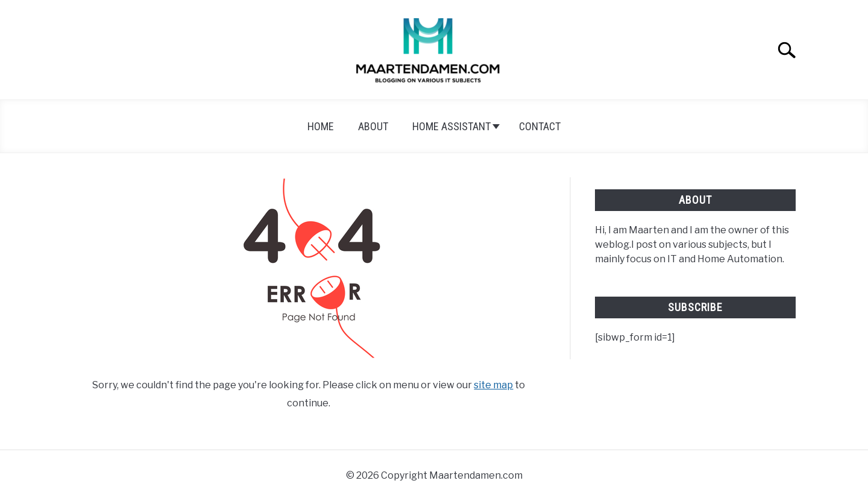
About (373, 126)
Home (321, 126)
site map (493, 385)
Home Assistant (451, 126)
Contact (540, 126)
